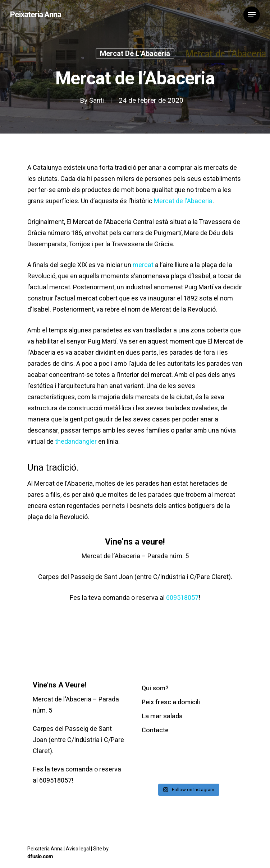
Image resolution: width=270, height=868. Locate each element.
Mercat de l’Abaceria (183, 201)
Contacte (155, 730)
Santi (97, 101)
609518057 (182, 598)
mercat (143, 265)
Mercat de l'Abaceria (135, 54)
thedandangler (76, 442)
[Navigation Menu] (252, 15)
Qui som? (155, 688)
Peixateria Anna (36, 15)
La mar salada (162, 716)
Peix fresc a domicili (171, 702)
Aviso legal (78, 849)
